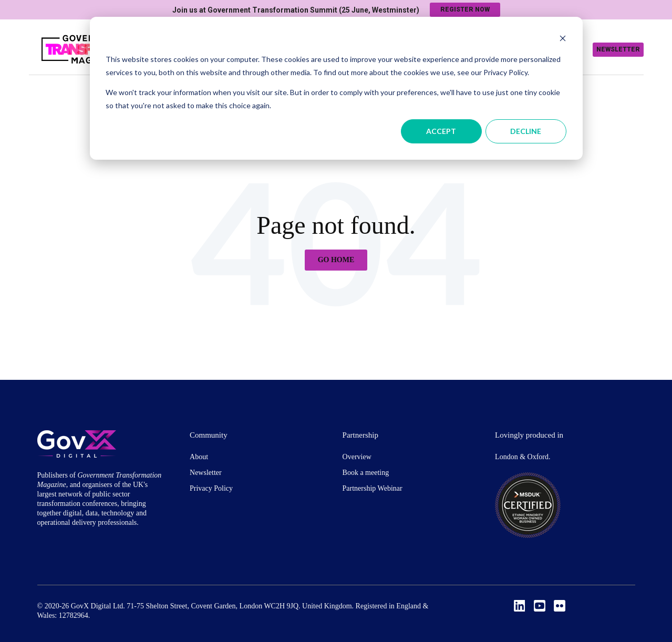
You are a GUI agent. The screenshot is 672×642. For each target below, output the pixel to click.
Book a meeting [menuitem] (366, 473)
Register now (465, 9)
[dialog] (336, 88)
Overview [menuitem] (357, 457)
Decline (526, 131)
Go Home (336, 260)
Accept (441, 131)
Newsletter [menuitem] (206, 473)
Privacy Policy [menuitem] (211, 488)
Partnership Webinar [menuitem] (373, 488)
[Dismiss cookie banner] (563, 40)
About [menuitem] (199, 457)
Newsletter (618, 49)
